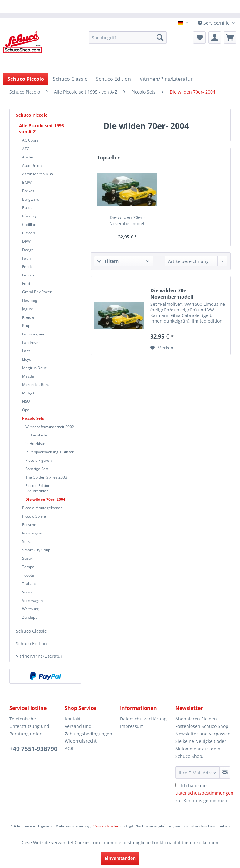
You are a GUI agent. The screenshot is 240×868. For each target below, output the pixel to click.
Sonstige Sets (37, 469)
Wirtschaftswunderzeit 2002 (50, 427)
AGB (69, 748)
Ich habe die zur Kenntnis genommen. (204, 793)
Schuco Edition (31, 644)
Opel (26, 410)
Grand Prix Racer (37, 292)
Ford (26, 283)
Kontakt (73, 719)
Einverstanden (120, 858)
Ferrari (28, 275)
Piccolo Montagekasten (42, 508)
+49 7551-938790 (33, 749)
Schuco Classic (31, 631)
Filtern (108, 261)
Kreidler (29, 317)
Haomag (30, 300)
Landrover (31, 342)
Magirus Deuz (34, 368)
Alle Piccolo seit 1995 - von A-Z (43, 129)
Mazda (28, 376)
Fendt (27, 267)
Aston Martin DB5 (38, 174)
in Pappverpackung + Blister (50, 452)
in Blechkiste (36, 435)
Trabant (29, 584)
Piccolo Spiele (34, 516)
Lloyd (27, 359)
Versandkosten (106, 826)
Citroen (29, 233)
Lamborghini (33, 334)
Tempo (28, 567)
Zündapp (30, 617)
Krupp (27, 326)
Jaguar (28, 309)
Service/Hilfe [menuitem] (214, 23)
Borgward (31, 199)
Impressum (132, 726)
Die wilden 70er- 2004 (45, 499)
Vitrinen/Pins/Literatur (39, 656)
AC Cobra (30, 140)
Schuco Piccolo (32, 115)
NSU (26, 401)
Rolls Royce (32, 533)
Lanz (26, 351)
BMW (27, 182)
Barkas (28, 191)
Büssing (29, 216)
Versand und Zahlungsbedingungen (88, 730)
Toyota (28, 575)
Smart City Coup (36, 550)
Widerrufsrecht (81, 741)
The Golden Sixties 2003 (46, 477)
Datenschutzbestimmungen (204, 793)
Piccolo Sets (33, 418)
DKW (26, 241)
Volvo (27, 592)
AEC (26, 149)
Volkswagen (32, 600)
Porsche (29, 525)
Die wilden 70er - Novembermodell (127, 220)
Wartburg (30, 609)
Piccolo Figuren (38, 460)
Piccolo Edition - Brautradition (39, 488)
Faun (26, 258)
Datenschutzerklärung (143, 719)
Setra (27, 541)
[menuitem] (128, 37)
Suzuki (28, 558)
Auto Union (32, 166)
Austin (28, 157)
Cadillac (29, 224)
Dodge (28, 250)
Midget (28, 393)
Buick (27, 208)
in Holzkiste (35, 444)
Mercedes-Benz (36, 385)
